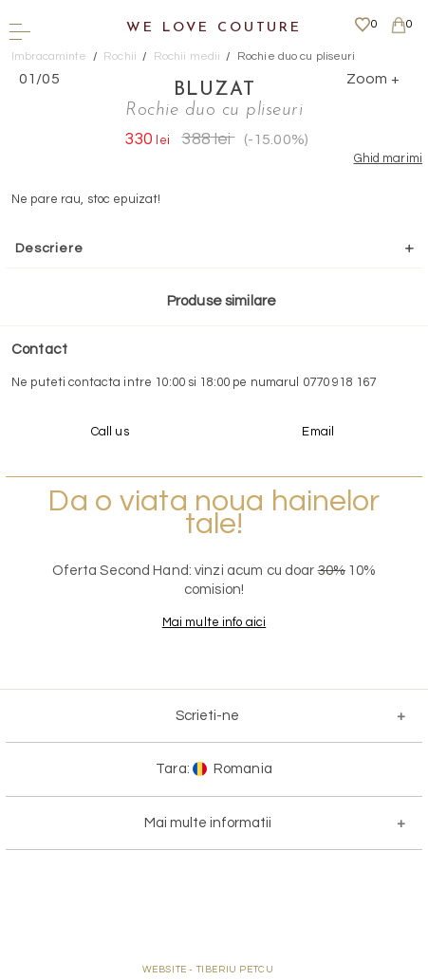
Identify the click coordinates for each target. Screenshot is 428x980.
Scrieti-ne (207, 716)
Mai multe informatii (208, 823)
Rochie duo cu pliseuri (296, 56)
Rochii (120, 56)
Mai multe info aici (214, 622)
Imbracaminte (49, 56)
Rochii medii (187, 56)
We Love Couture (214, 28)
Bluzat (214, 90)
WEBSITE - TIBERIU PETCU (208, 970)
